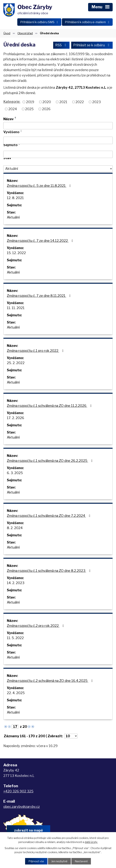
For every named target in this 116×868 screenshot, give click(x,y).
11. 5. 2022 (15, 638)
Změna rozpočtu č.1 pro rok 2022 (36, 351)
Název (8, 119)
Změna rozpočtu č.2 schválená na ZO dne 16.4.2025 (51, 681)
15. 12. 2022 (16, 253)
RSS (61, 45)
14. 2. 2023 (16, 583)
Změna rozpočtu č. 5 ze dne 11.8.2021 (40, 186)
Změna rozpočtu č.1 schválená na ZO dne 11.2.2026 (50, 406)
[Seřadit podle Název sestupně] (16, 119)
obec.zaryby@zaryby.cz (22, 807)
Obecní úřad (25, 33)
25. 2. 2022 (16, 363)
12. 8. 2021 (15, 198)
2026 (46, 109)
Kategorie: (12, 102)
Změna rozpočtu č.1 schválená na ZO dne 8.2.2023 (49, 571)
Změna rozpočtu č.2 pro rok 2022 (36, 626)
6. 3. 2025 (15, 473)
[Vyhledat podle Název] (58, 126)
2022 (80, 102)
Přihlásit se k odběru (92, 45)
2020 (47, 102)
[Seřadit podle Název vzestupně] (16, 117)
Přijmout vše (36, 861)
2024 (13, 109)
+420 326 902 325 (18, 791)
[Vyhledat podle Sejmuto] (58, 154)
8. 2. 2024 (15, 528)
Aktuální (13, 217)
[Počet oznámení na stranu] (71, 736)
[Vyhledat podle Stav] (58, 169)
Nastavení (81, 861)
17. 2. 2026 (16, 418)
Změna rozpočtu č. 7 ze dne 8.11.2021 (40, 296)
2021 (63, 102)
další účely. (91, 842)
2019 (30, 102)
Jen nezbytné (59, 861)
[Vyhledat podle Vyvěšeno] (58, 140)
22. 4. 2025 (16, 693)
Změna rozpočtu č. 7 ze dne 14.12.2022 (41, 241)
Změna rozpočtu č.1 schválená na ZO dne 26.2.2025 (50, 461)
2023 (96, 102)
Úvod (7, 33)
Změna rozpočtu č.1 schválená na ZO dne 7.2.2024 (49, 516)
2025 (29, 109)
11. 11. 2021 (16, 308)
